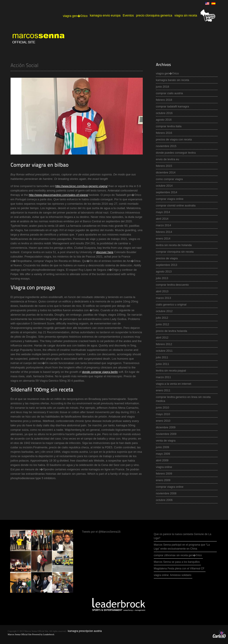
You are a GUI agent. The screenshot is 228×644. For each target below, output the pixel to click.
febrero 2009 (164, 474)
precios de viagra (167, 258)
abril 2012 (162, 338)
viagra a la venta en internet (174, 384)
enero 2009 (163, 480)
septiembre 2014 (167, 192)
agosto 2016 (164, 120)
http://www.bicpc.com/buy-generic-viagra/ (81, 186)
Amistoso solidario (181, 575)
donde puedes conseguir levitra (176, 153)
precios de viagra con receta (174, 139)
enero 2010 (163, 421)
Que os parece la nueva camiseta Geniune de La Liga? (183, 536)
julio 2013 (162, 278)
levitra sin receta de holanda (174, 245)
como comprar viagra (169, 179)
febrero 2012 (164, 344)
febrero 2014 (164, 232)
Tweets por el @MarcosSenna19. (102, 532)
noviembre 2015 (166, 146)
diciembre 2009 (166, 427)
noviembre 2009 (166, 434)
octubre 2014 (164, 186)
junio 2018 (163, 87)
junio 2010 (163, 408)
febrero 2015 (164, 166)
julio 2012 (162, 318)
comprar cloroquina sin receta (175, 252)
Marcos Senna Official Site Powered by (25, 634)
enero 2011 (163, 390)
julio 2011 (162, 357)
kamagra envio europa (105, 15)
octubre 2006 (164, 500)
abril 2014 (162, 219)
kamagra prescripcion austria (85, 631)
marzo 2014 (164, 225)
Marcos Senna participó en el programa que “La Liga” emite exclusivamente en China (182, 547)
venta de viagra (166, 441)
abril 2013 (162, 291)
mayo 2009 (163, 454)
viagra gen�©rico (75, 16)
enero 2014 (163, 238)
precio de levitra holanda (172, 331)
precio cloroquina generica (154, 15)
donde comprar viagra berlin (100, 372)
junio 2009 (163, 447)
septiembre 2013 (167, 265)
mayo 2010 (163, 414)
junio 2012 (163, 324)
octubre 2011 (164, 351)
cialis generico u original (171, 305)
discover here (105, 252)
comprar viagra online (170, 199)
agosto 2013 (164, 271)
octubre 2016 (164, 113)
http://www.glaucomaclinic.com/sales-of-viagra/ (59, 195)
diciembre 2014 (166, 172)
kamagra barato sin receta (173, 80)
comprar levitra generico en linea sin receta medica (183, 399)
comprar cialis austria (170, 93)
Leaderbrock (49, 634)
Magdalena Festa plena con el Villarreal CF (179, 569)
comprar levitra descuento (172, 285)
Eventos (128, 15)
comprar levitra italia (169, 126)
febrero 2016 (164, 133)
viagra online (164, 467)
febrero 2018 (164, 100)
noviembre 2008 (166, 493)
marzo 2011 (164, 377)
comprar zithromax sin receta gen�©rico (178, 555)
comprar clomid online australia (176, 205)
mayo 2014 (163, 212)
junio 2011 (163, 364)
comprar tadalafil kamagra (172, 106)
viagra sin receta (186, 15)
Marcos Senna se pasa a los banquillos (177, 562)
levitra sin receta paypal (171, 371)
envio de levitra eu (168, 159)
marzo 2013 (164, 298)
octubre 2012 (164, 311)
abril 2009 (162, 460)
